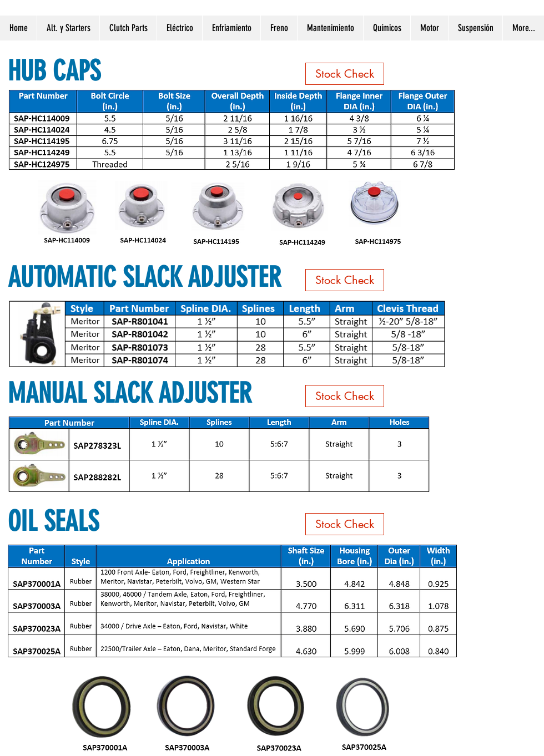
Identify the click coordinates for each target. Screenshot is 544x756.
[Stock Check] (345, 74)
